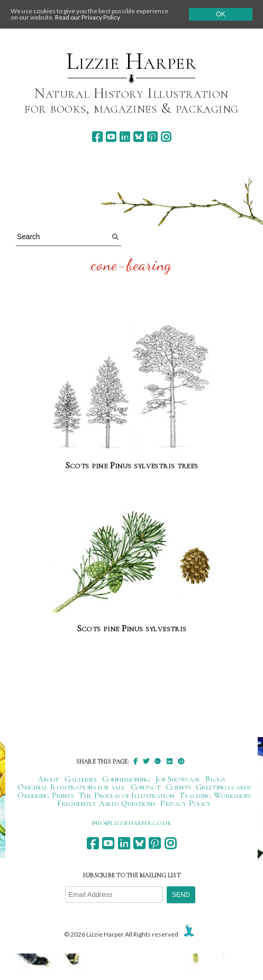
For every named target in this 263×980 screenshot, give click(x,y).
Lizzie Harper (131, 61)
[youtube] (111, 137)
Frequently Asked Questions (106, 803)
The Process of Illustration (126, 795)
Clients (178, 787)
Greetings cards (223, 787)
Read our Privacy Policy (88, 17)
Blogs (215, 779)
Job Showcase (178, 779)
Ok (220, 14)
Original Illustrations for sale (71, 787)
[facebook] (97, 137)
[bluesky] (138, 137)
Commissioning (126, 779)
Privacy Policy (185, 803)
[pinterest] (152, 137)
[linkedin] (125, 137)
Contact (146, 787)
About (48, 779)
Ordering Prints (46, 795)
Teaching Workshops (215, 795)
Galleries (81, 779)
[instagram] (166, 137)
